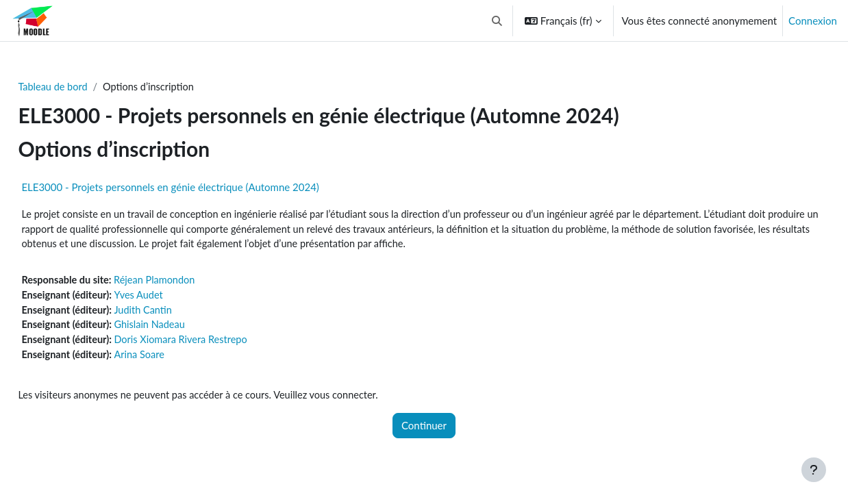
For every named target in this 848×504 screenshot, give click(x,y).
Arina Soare (174, 360)
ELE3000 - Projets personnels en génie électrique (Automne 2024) (201, 188)
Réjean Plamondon (190, 282)
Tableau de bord (85, 87)
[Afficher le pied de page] (814, 470)
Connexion (813, 21)
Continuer (424, 431)
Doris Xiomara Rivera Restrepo (217, 344)
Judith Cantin (178, 313)
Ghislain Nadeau (185, 329)
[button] (497, 21)
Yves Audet (173, 298)
